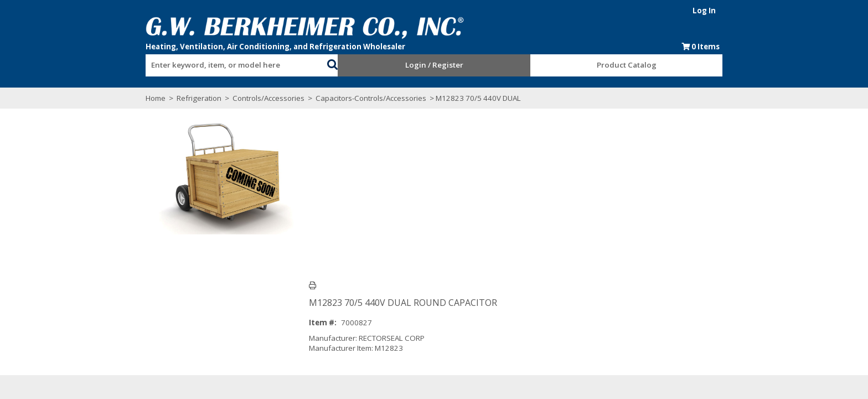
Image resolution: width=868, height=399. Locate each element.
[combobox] (229, 63)
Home (145, 98)
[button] (329, 63)
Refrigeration (188, 98)
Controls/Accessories (258, 98)
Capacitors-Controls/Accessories (360, 98)
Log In (715, 11)
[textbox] (224, 65)
